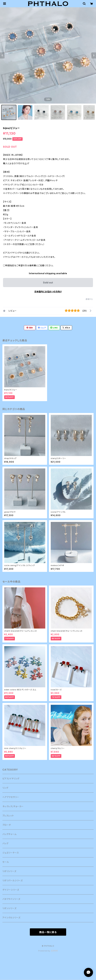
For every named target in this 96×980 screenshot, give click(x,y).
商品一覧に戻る (48, 932)
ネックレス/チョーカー (13, 806)
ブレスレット (8, 816)
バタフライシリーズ (11, 899)
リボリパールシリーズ (13, 880)
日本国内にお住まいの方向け (48, 292)
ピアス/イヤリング (11, 779)
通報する (89, 299)
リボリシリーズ (9, 871)
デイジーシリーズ (11, 890)
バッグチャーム (9, 834)
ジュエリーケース (11, 853)
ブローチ (7, 825)
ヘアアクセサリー (11, 797)
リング (5, 788)
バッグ (5, 843)
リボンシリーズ (9, 908)
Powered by (48, 951)
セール (6, 862)
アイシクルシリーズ (11, 917)
